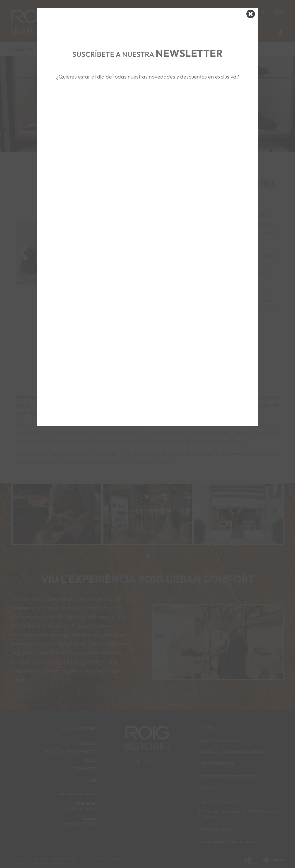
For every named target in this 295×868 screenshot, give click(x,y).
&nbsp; (147, 109)
